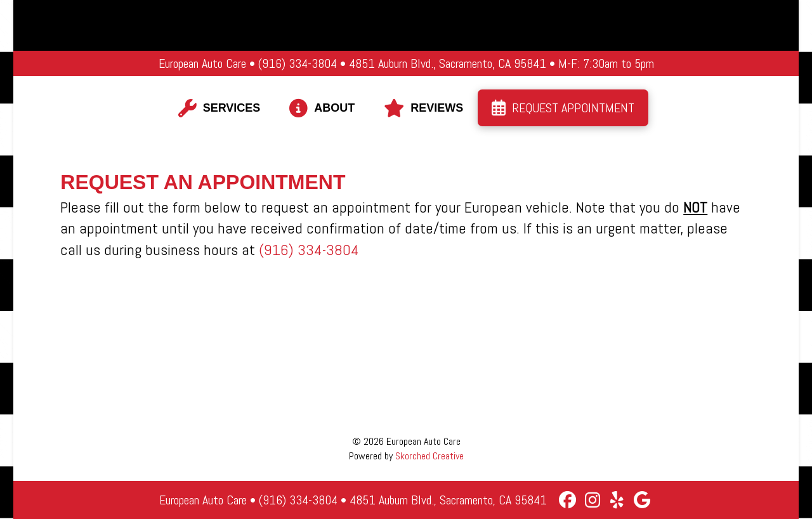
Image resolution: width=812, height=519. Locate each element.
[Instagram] (592, 500)
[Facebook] (567, 500)
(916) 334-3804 (309, 250)
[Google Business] (642, 500)
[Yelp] (617, 500)
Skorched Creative (429, 456)
